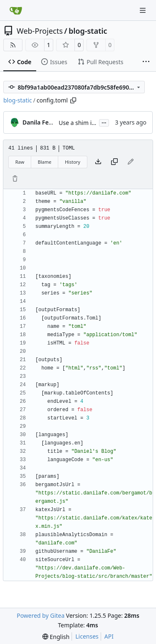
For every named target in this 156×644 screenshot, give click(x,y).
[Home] (16, 10)
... (104, 122)
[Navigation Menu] (144, 10)
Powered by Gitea (41, 615)
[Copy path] (73, 100)
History (73, 162)
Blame (45, 162)
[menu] (56, 637)
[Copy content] (114, 162)
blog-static (88, 31)
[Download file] (98, 162)
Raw (20, 162)
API (109, 636)
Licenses (87, 636)
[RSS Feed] (13, 45)
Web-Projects (40, 31)
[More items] (146, 62)
